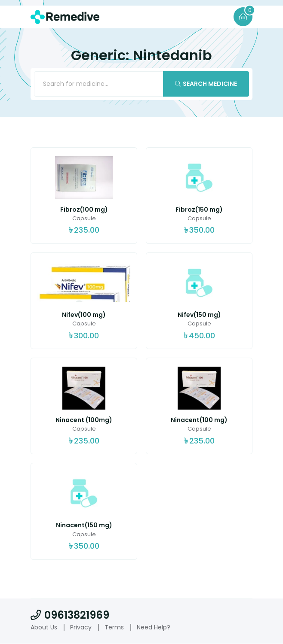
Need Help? (154, 628)
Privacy (81, 628)
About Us (44, 628)
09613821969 (70, 615)
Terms (114, 628)
